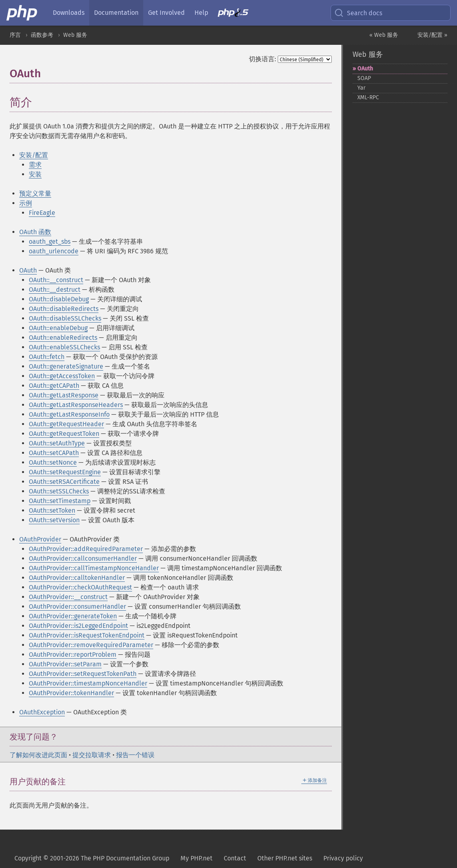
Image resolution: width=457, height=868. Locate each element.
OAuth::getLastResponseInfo (69, 414)
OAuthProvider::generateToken (73, 616)
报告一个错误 (135, 755)
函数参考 (42, 35)
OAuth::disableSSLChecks (65, 318)
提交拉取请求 (92, 755)
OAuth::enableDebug (58, 328)
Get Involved (166, 13)
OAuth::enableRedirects (63, 338)
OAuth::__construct (56, 280)
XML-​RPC (368, 97)
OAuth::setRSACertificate (64, 482)
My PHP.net (196, 858)
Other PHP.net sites (285, 858)
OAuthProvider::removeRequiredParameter (91, 645)
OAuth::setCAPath (54, 453)
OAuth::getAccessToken (62, 376)
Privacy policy (343, 858)
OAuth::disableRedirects (64, 309)
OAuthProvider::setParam (65, 664)
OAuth (28, 270)
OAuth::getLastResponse (64, 395)
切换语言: (263, 59)
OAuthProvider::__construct (68, 597)
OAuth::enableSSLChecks (64, 347)
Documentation (116, 13)
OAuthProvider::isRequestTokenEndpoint (87, 635)
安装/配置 (34, 155)
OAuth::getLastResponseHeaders (76, 405)
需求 (35, 165)
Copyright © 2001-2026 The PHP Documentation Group (92, 858)
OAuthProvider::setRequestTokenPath (83, 674)
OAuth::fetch (47, 357)
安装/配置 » (432, 35)
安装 (35, 174)
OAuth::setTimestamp (60, 501)
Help (201, 13)
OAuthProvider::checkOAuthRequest (80, 587)
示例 (26, 203)
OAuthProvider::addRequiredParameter (86, 549)
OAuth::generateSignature (66, 366)
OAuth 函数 (35, 232)
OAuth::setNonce (53, 462)
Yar (361, 88)
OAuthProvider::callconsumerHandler (83, 558)
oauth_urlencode (54, 251)
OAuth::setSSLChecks (59, 491)
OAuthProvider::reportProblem (73, 655)
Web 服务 (75, 35)
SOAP (364, 78)
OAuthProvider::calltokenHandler (77, 578)
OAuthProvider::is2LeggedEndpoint (78, 626)
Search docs (358, 13)
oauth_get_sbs (50, 242)
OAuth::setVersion (54, 520)
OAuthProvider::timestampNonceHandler (88, 683)
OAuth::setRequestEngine (65, 472)
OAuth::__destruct (55, 290)
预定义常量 (35, 193)
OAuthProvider (40, 539)
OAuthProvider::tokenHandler (71, 693)
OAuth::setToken (52, 510)
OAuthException (42, 712)
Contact (235, 858)
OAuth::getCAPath (54, 386)
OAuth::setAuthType (57, 443)
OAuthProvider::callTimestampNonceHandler (94, 568)
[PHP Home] (22, 13)
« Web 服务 (384, 35)
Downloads (69, 13)
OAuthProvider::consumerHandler (77, 606)
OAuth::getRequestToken (64, 434)
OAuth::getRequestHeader (66, 424)
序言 (15, 35)
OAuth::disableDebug (59, 299)
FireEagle (42, 213)
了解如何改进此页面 (38, 755)
